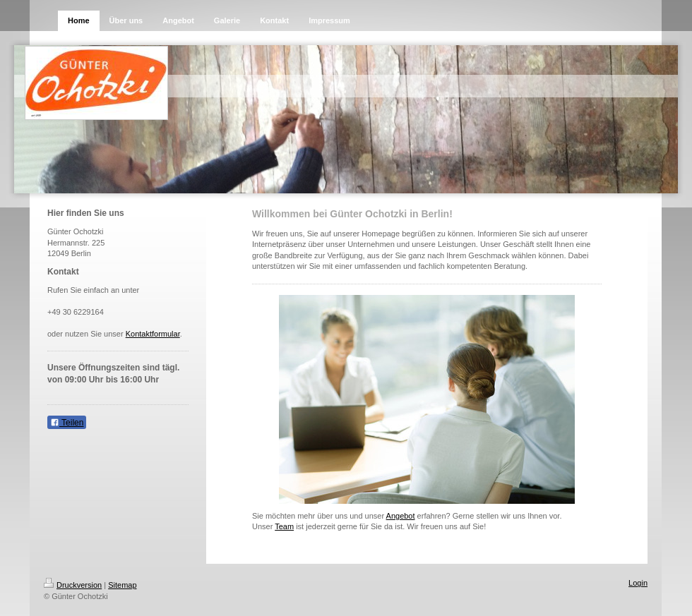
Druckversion (73, 585)
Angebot (401, 516)
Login (638, 583)
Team (284, 526)
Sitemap (122, 585)
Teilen (67, 423)
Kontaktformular (153, 334)
